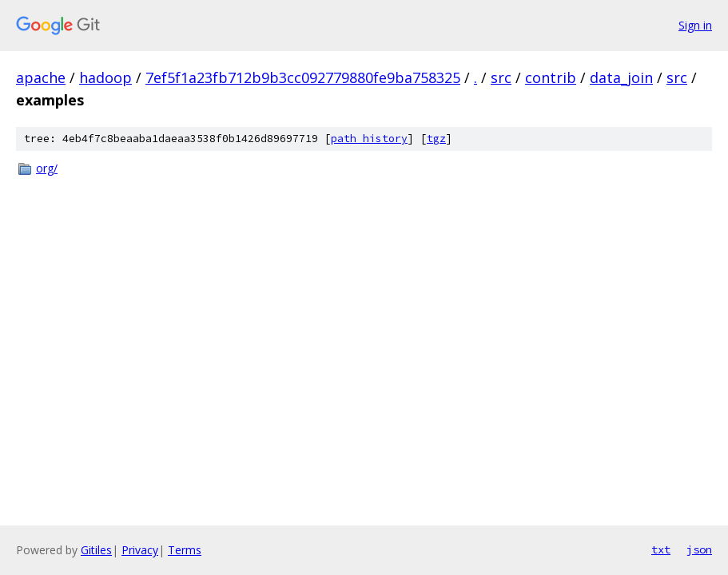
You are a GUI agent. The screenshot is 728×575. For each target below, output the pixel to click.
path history (369, 139)
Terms (185, 550)
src (501, 77)
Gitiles (96, 550)
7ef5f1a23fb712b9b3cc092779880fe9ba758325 (303, 77)
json (699, 549)
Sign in (695, 25)
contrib (551, 77)
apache (41, 77)
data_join (621, 77)
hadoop (105, 77)
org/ (47, 168)
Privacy (140, 550)
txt (661, 549)
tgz (436, 139)
